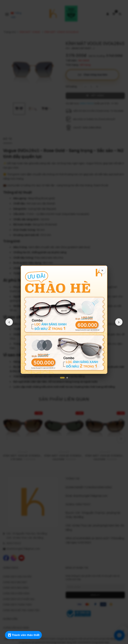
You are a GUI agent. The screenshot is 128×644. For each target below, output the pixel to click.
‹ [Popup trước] (9, 322)
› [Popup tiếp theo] (119, 322)
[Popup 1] (62, 378)
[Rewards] (24, 635)
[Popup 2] (67, 378)
